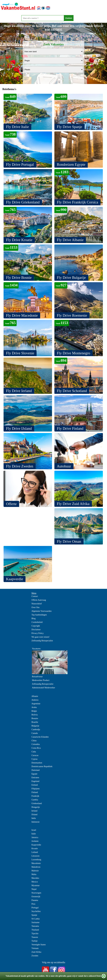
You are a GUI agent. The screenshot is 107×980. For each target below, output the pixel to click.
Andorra (35, 700)
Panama (35, 900)
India (34, 818)
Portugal (35, 908)
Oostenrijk (36, 897)
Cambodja (36, 729)
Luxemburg (36, 860)
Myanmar (35, 885)
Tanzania (35, 926)
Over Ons (35, 607)
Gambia (35, 800)
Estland (35, 785)
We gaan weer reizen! (40, 637)
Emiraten (35, 778)
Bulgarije (35, 726)
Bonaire (35, 718)
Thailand (35, 930)
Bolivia (34, 715)
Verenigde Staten (38, 945)
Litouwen (35, 856)
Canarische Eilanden (40, 737)
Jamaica (35, 837)
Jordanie (35, 841)
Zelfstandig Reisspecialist (42, 641)
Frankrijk (35, 796)
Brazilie (35, 722)
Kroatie (35, 849)
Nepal (34, 889)
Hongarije (36, 807)
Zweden (35, 956)
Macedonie (36, 863)
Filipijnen (35, 789)
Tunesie (35, 937)
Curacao (35, 755)
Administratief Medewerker (43, 688)
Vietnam (35, 948)
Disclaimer (36, 630)
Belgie (34, 711)
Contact (35, 596)
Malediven (36, 867)
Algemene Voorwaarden (41, 611)
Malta (34, 874)
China (34, 741)
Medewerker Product (41, 680)
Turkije (34, 941)
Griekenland (37, 803)
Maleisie (35, 871)
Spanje (34, 915)
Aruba (34, 707)
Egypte (34, 774)
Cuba (34, 752)
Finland (35, 792)
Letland (35, 852)
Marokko (35, 878)
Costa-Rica (36, 748)
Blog (33, 618)
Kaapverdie (36, 845)
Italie (34, 834)
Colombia (35, 744)
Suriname (35, 922)
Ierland (34, 811)
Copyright (36, 626)
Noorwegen (36, 893)
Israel (34, 830)
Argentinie (36, 704)
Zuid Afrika (36, 952)
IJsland (34, 814)
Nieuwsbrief (37, 604)
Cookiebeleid (37, 622)
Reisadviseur (37, 677)
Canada (35, 733)
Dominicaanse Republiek (42, 766)
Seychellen (36, 911)
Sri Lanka (35, 919)
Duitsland (35, 770)
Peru (33, 904)
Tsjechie (35, 934)
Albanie (35, 696)
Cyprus (34, 759)
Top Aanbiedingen (39, 615)
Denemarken (37, 763)
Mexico (35, 882)
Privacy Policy (37, 633)
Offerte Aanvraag (39, 600)
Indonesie (35, 822)
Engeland (35, 781)
